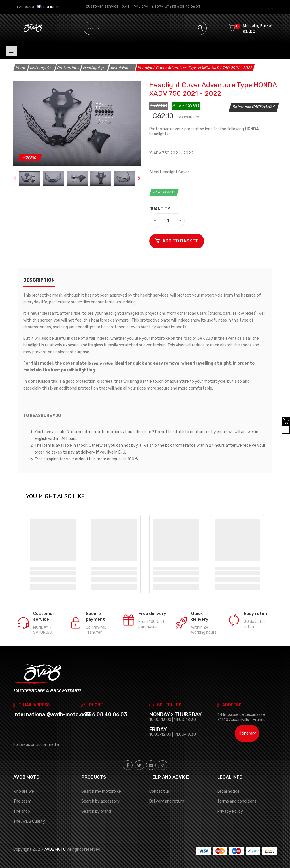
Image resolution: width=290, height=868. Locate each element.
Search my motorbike (101, 791)
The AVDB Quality (29, 821)
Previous (15, 178)
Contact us (160, 791)
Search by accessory (100, 801)
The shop (22, 811)
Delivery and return (167, 801)
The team (22, 801)
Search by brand (96, 811)
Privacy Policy (230, 811)
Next (139, 178)
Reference (242, 107)
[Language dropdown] (38, 7)
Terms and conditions (237, 801)
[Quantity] (168, 220)
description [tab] (39, 280)
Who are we (24, 791)
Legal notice (228, 791)
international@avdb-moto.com (52, 714)
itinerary (247, 733)
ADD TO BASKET (177, 241)
